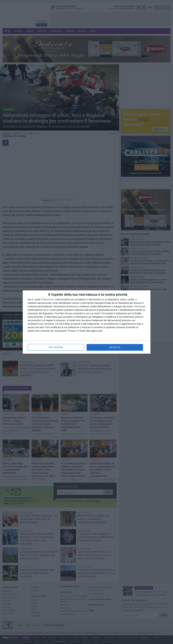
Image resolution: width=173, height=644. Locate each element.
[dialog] (87, 322)
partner (51, 299)
